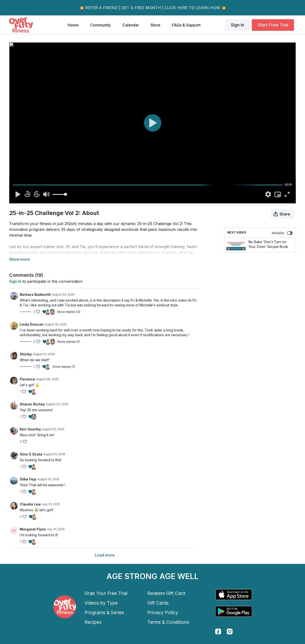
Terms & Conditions (168, 622)
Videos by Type (101, 603)
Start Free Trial (273, 25)
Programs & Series (104, 612)
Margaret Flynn (33, 529)
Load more (105, 555)
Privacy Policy (163, 612)
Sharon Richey (32, 404)
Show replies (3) (69, 312)
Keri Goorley (30, 429)
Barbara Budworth (35, 294)
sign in (15, 281)
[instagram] (230, 631)
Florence (27, 379)
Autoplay (282, 233)
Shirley (26, 354)
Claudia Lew (30, 504)
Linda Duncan (32, 324)
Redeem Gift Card (166, 593)
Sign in (237, 25)
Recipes (93, 622)
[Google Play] (234, 611)
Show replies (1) (68, 342)
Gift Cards (158, 603)
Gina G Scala (31, 454)
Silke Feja (28, 479)
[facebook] (218, 631)
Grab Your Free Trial (106, 593)
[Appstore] (234, 595)
